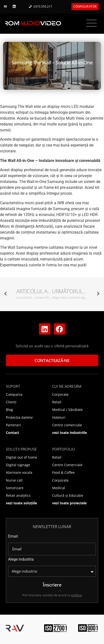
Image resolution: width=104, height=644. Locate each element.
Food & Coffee (63, 472)
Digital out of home (22, 457)
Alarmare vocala (19, 472)
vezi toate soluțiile (21, 503)
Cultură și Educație (68, 495)
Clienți (11, 402)
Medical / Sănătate (67, 410)
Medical (59, 488)
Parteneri (13, 425)
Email (13, 537)
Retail (57, 402)
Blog (9, 410)
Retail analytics (18, 495)
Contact (12, 433)
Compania (14, 394)
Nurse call (14, 480)
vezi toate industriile (69, 433)
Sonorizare (15, 488)
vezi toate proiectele (69, 503)
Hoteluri (59, 417)
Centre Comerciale (67, 465)
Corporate (60, 394)
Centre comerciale (67, 425)
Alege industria (21, 559)
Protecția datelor (19, 417)
